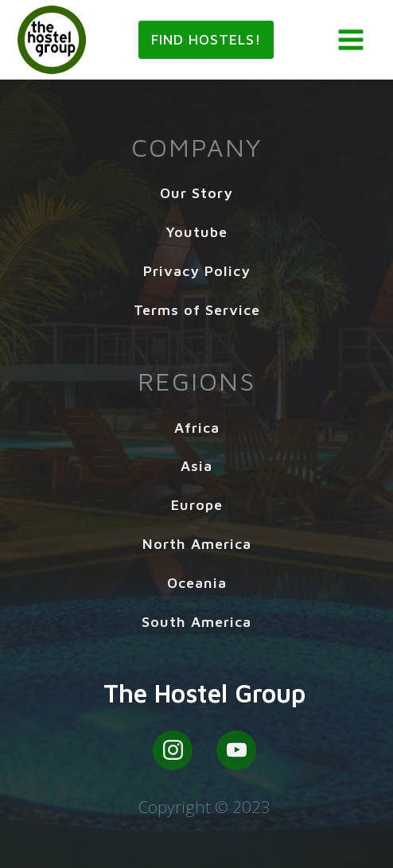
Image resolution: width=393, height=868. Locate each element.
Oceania (197, 583)
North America (197, 544)
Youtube (196, 232)
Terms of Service (197, 310)
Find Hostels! (206, 39)
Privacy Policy (197, 271)
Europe (197, 505)
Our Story (196, 193)
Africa (197, 428)
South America (196, 622)
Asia (196, 466)
